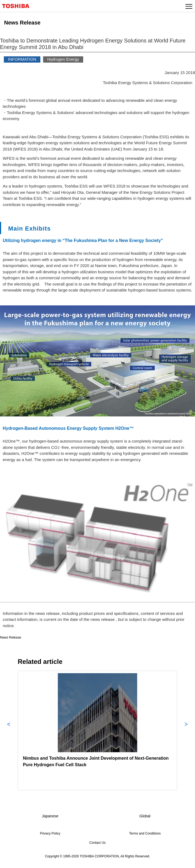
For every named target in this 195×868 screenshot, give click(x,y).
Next (186, 730)
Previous (9, 730)
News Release (10, 637)
